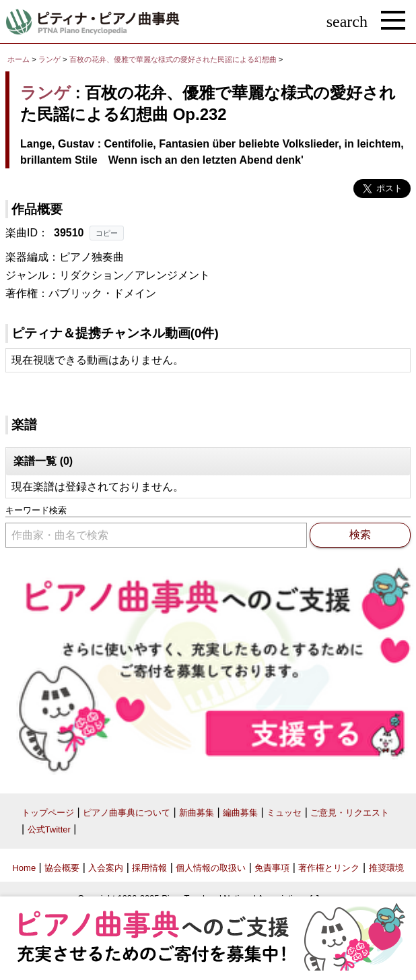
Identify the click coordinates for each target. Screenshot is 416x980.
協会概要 (62, 868)
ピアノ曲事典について (127, 813)
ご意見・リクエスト (350, 813)
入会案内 (106, 868)
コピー (107, 233)
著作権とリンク (329, 868)
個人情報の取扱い (211, 868)
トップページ (48, 813)
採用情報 (149, 868)
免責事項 (272, 868)
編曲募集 (240, 813)
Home (24, 868)
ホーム (19, 59)
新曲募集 (197, 813)
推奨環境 (386, 868)
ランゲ (49, 59)
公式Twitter (49, 829)
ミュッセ (284, 813)
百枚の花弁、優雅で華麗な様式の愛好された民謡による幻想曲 (174, 59)
